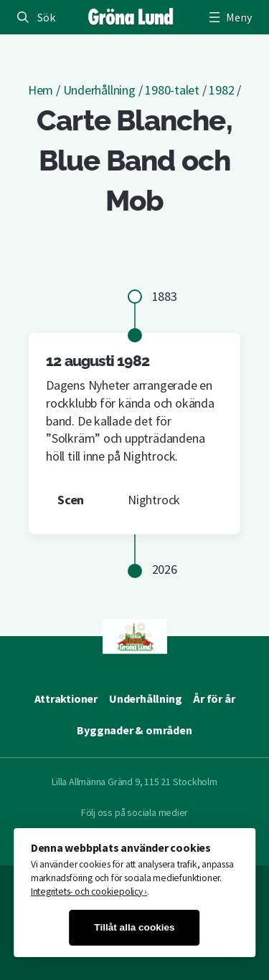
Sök (46, 17)
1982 (221, 90)
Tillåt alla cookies (134, 927)
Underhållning (99, 90)
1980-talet (172, 90)
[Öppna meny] (229, 17)
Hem (41, 90)
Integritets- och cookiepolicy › (89, 892)
